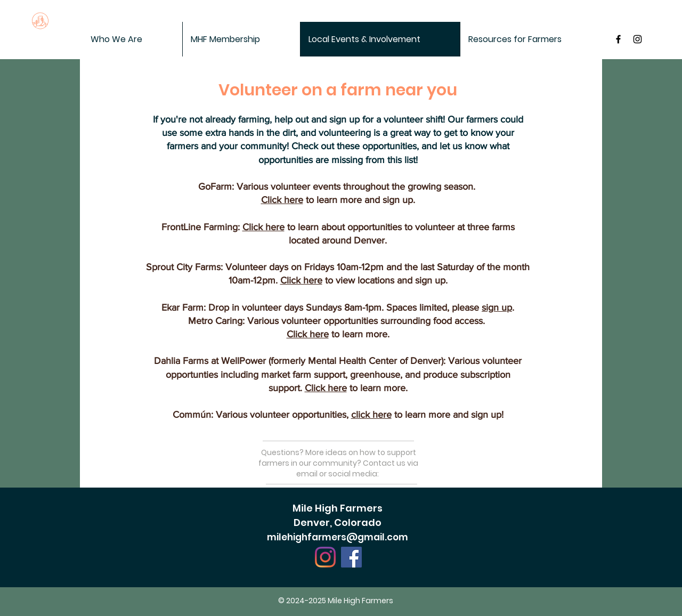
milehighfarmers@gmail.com (338, 537)
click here (371, 415)
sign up (497, 307)
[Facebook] (351, 557)
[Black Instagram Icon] (638, 39)
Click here (282, 200)
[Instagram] (325, 557)
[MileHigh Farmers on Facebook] (618, 39)
